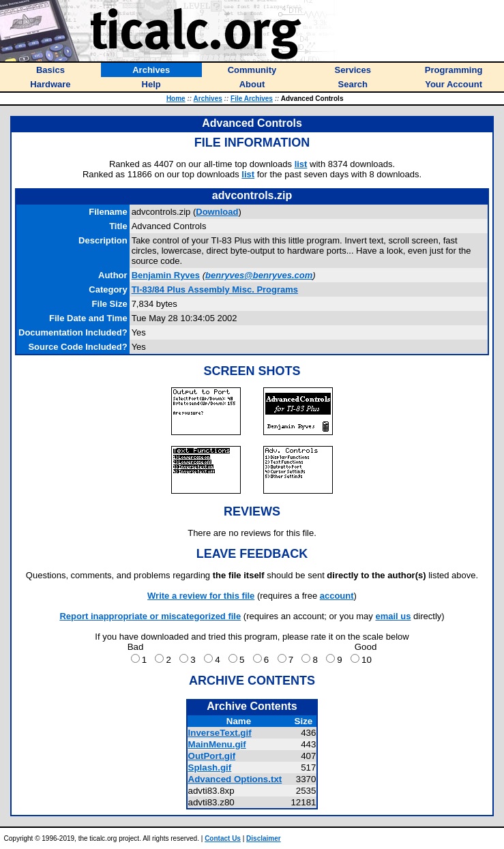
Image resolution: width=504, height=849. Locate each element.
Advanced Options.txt (235, 779)
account (337, 596)
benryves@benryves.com (259, 275)
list (301, 164)
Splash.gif (210, 768)
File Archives (252, 99)
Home (176, 99)
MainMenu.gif (217, 744)
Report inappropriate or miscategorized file (150, 616)
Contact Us (223, 838)
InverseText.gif (220, 733)
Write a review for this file (201, 596)
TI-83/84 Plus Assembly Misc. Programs (215, 289)
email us (393, 616)
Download (217, 212)
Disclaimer (264, 838)
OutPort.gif (212, 756)
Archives (208, 99)
